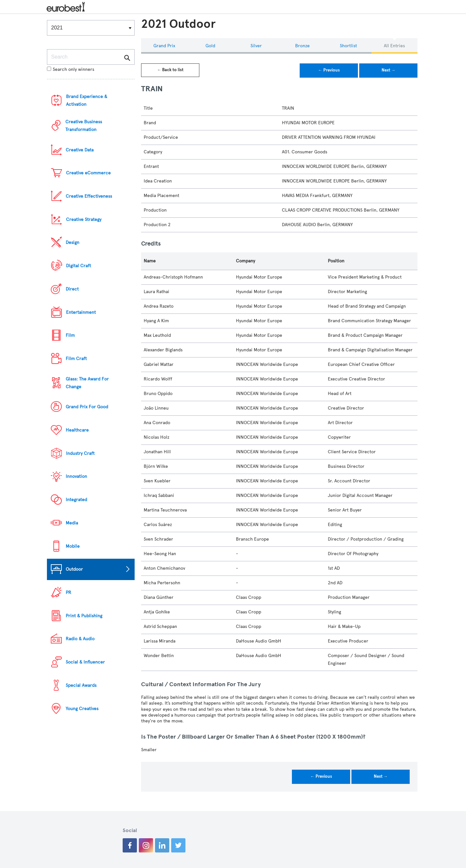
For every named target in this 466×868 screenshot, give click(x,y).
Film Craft (76, 359)
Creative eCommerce (88, 173)
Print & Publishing (84, 616)
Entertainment (81, 312)
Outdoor (74, 569)
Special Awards (81, 685)
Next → (388, 70)
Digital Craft (78, 266)
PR (68, 593)
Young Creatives (82, 709)
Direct (72, 289)
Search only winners (71, 69)
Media (72, 523)
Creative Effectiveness (89, 196)
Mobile (73, 546)
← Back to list (170, 70)
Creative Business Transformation (84, 126)
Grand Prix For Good (87, 407)
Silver (256, 46)
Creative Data (80, 150)
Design (72, 242)
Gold (210, 46)
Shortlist (348, 46)
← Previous (329, 70)
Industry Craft (80, 453)
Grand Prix (164, 46)
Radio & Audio (80, 639)
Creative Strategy (84, 220)
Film (70, 335)
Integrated (76, 500)
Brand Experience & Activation (87, 100)
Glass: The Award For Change (87, 383)
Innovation (76, 476)
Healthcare (77, 430)
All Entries (394, 46)
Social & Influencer (85, 662)
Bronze (302, 46)
